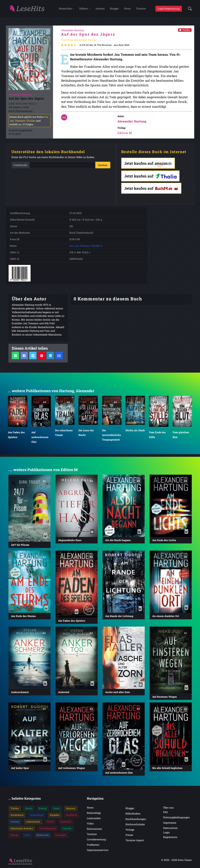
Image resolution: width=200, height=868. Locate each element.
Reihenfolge (94, 813)
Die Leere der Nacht (86, 433)
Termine (141, 9)
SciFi (27, 836)
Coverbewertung (96, 840)
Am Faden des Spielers (16, 435)
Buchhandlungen (136, 819)
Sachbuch (66, 822)
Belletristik (43, 836)
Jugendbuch (37, 815)
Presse (129, 835)
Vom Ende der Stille (157, 435)
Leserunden (94, 819)
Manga (14, 836)
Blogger (114, 9)
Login (166, 833)
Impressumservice (98, 851)
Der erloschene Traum (64, 433)
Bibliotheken (133, 814)
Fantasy (15, 822)
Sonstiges (61, 836)
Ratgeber (55, 815)
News (127, 9)
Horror (29, 809)
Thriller (185, 30)
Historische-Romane (22, 829)
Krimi (57, 809)
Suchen (103, 166)
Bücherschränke (135, 825)
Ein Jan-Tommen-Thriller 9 (86, 246)
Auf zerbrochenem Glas (40, 437)
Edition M (125, 133)
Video (90, 824)
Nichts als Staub (135, 431)
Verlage (130, 830)
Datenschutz (170, 828)
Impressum (170, 823)
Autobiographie (48, 829)
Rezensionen (94, 829)
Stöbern (84, 9)
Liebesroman (33, 822)
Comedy (67, 829)
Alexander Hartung (132, 122)
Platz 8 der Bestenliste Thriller (79, 40)
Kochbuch (71, 815)
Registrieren (170, 838)
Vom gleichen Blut (181, 435)
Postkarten (93, 845)
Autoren (100, 9)
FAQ (165, 812)
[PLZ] (62, 166)
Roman (43, 809)
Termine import (135, 841)
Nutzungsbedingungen (176, 818)
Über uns (168, 808)
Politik (50, 822)
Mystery (71, 809)
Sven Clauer (185, 860)
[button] (189, 9)
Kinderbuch (17, 815)
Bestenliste (65, 9)
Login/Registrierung (169, 9)
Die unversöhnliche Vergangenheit (111, 435)
